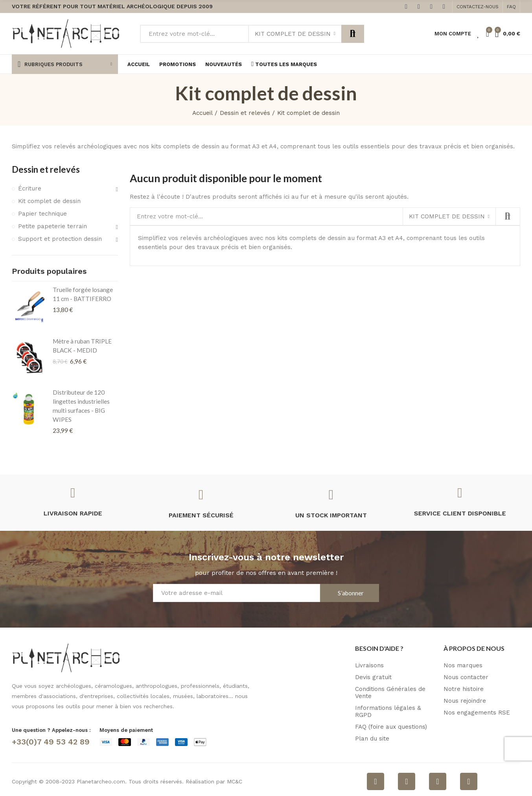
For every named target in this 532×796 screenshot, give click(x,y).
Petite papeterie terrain (52, 226)
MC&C (235, 781)
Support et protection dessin (60, 239)
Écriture (30, 188)
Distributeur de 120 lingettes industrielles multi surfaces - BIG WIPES (81, 406)
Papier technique (42, 214)
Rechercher (353, 34)
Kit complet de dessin (293, 34)
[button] (478, 7)
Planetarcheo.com (101, 781)
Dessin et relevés (46, 169)
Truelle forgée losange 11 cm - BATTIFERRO (83, 294)
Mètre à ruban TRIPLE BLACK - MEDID (82, 346)
